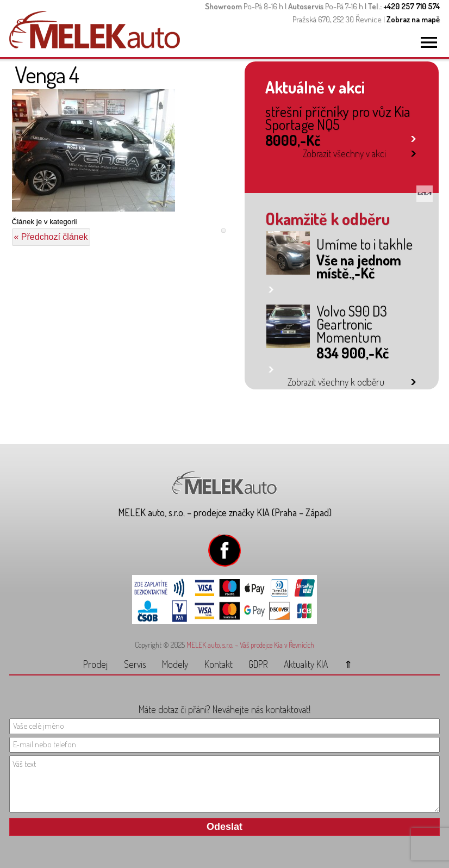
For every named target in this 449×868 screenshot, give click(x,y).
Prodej (95, 664)
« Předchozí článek (51, 237)
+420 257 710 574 (411, 6)
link (413, 137)
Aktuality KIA (306, 664)
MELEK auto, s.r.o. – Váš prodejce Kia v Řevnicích (250, 645)
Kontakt (219, 664)
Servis (135, 664)
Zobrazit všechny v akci (344, 153)
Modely (175, 664)
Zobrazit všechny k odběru (336, 382)
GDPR (258, 664)
